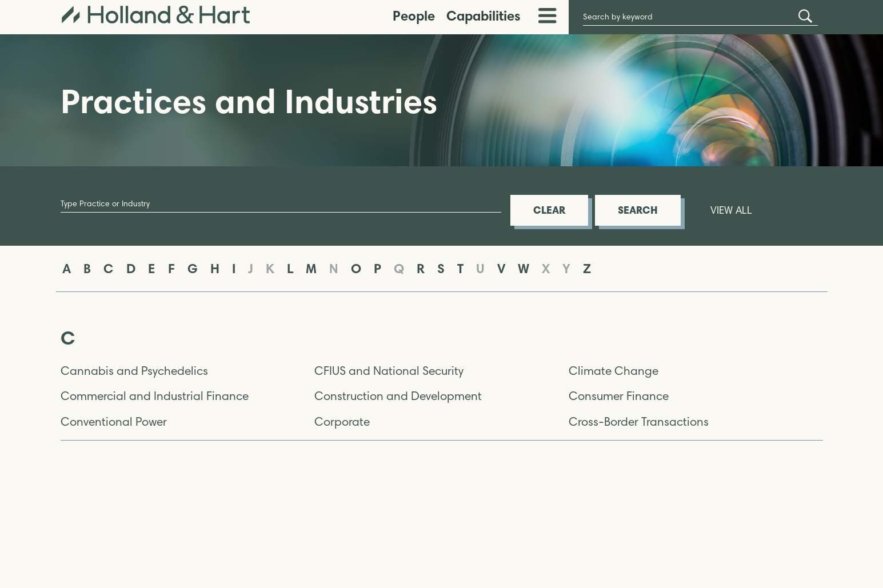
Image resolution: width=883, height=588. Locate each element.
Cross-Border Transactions (639, 422)
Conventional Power (114, 422)
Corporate (342, 422)
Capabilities (484, 16)
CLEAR (549, 210)
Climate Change (614, 371)
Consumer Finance (619, 396)
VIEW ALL (731, 210)
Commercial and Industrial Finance (155, 396)
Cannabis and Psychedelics (134, 371)
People (414, 16)
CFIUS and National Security (389, 371)
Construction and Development (398, 396)
